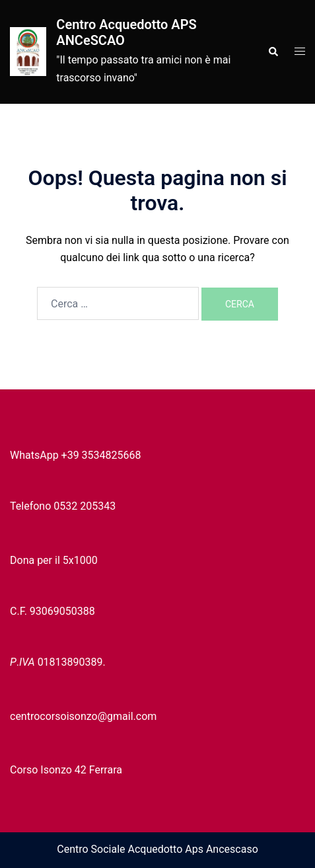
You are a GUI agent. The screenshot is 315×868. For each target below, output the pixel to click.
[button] (273, 52)
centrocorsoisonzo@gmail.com (83, 716)
